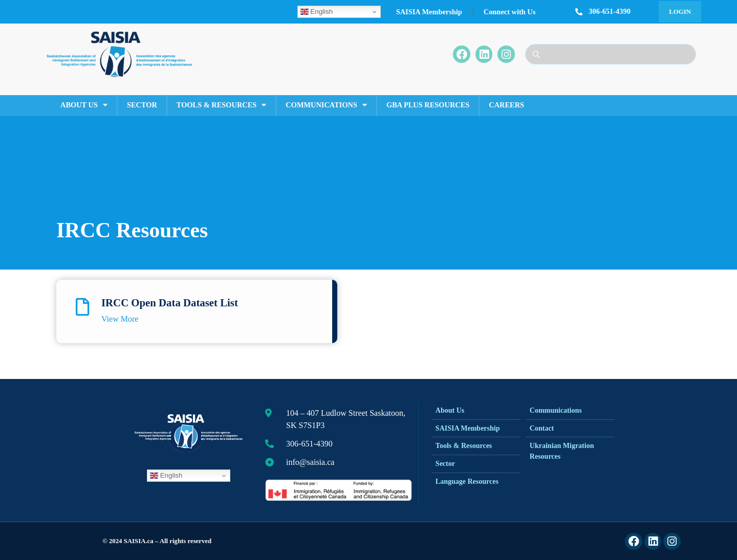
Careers (506, 105)
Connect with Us (510, 12)
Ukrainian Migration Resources (562, 451)
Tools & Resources (221, 105)
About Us (84, 105)
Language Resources (467, 481)
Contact (542, 428)
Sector (142, 105)
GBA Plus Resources (428, 105)
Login (680, 12)
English (317, 12)
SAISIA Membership (429, 12)
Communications (326, 105)
